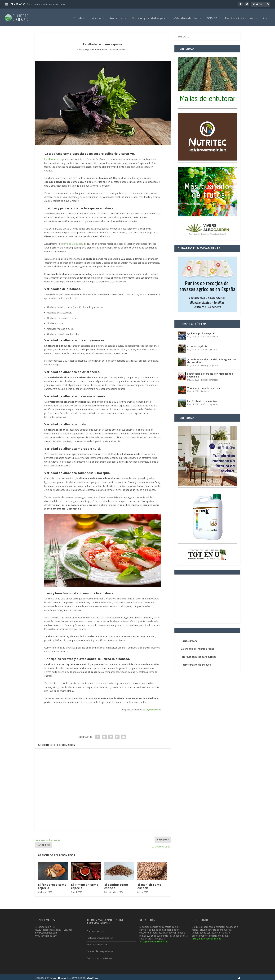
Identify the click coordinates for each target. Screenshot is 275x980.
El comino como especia (116, 885)
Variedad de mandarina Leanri (204, 386)
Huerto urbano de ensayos (196, 663)
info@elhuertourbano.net (154, 940)
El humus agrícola (197, 345)
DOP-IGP (212, 17)
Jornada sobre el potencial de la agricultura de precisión (212, 359)
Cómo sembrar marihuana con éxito (46, 4)
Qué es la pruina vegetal (201, 332)
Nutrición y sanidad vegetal (149, 17)
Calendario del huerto (188, 17)
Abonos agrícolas (209, 348)
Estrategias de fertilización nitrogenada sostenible (210, 374)
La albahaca (51, 158)
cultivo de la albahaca (72, 242)
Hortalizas (95, 17)
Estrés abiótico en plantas (202, 399)
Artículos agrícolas (210, 335)
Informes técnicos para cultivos (199, 655)
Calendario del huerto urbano (198, 647)
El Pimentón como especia (85, 885)
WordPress (93, 976)
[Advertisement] (103, 788)
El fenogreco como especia (52, 885)
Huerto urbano (99, 48)
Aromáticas (116, 17)
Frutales (79, 17)
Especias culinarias (119, 48)
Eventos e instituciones (240, 17)
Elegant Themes (58, 976)
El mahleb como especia (149, 885)
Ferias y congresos (210, 364)
